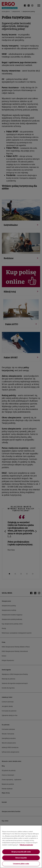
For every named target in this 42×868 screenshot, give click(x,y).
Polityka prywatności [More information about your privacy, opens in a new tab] (26, 845)
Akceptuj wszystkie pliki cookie (21, 852)
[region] (21, 847)
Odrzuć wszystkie (21, 858)
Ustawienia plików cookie (21, 864)
